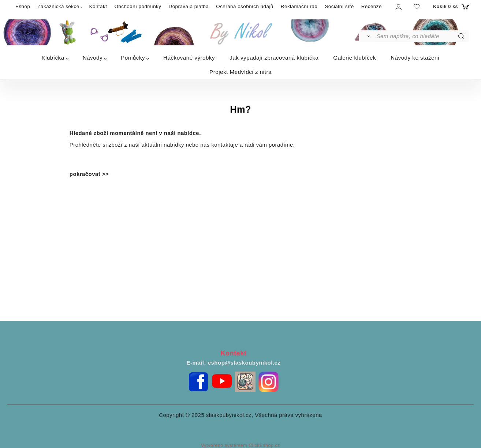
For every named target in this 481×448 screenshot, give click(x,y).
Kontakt (98, 6)
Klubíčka (53, 58)
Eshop (23, 6)
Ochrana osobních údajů (245, 6)
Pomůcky (133, 58)
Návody (93, 58)
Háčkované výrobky (189, 58)
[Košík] (450, 7)
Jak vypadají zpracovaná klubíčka (274, 58)
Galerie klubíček (355, 58)
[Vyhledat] (367, 36)
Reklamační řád (299, 6)
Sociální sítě (339, 6)
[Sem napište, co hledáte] (422, 36)
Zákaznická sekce (58, 6)
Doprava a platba (189, 6)
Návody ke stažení (415, 58)
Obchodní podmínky (138, 6)
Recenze (372, 6)
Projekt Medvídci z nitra (240, 72)
